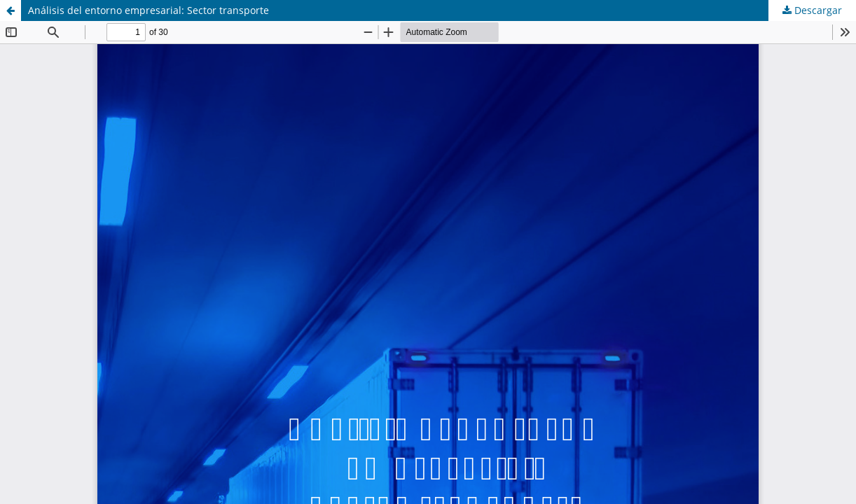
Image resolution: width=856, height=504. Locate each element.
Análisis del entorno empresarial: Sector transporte (149, 10)
